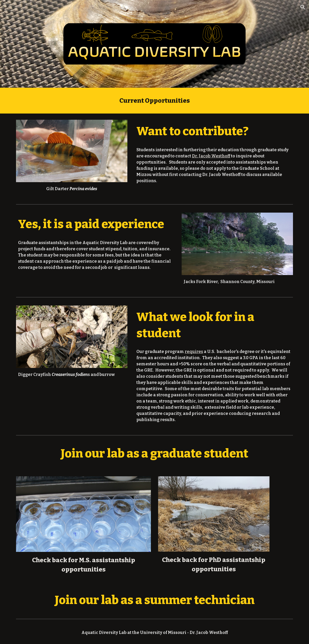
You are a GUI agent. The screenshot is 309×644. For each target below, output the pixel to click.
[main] (155, 101)
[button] (303, 7)
